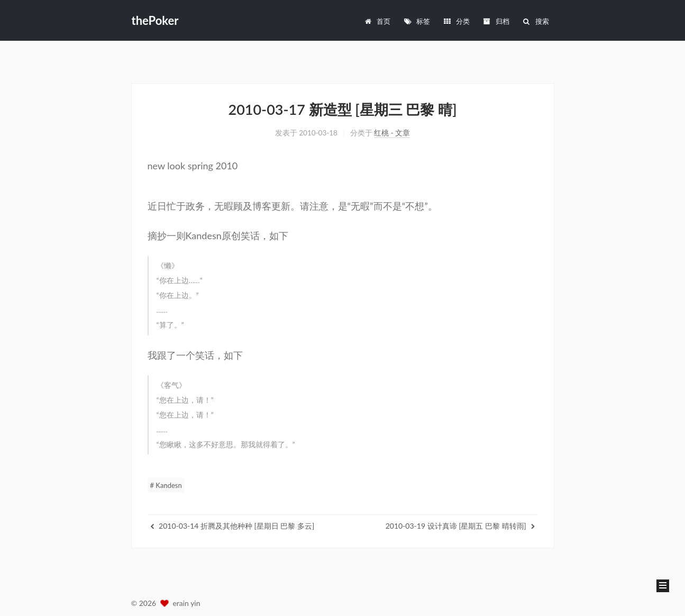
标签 (417, 14)
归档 (496, 14)
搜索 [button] (536, 14)
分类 (456, 14)
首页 (377, 14)
